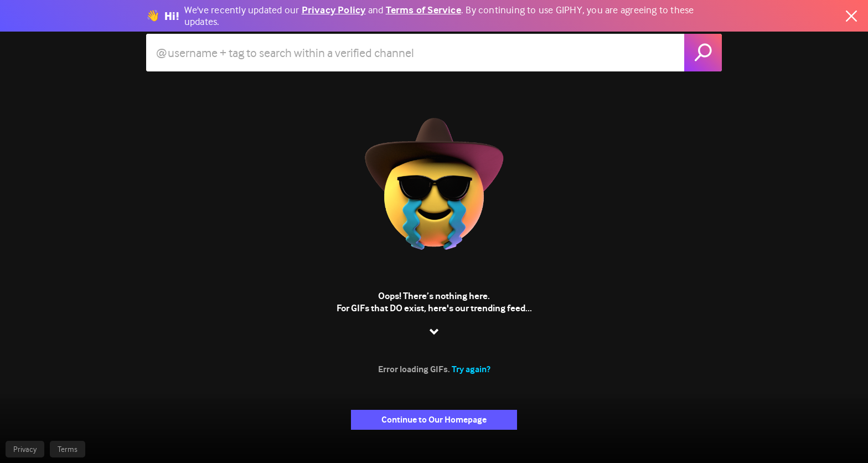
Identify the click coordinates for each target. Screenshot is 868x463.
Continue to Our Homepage (434, 420)
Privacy (25, 449)
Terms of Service (423, 10)
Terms (68, 449)
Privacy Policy (334, 10)
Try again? (471, 369)
